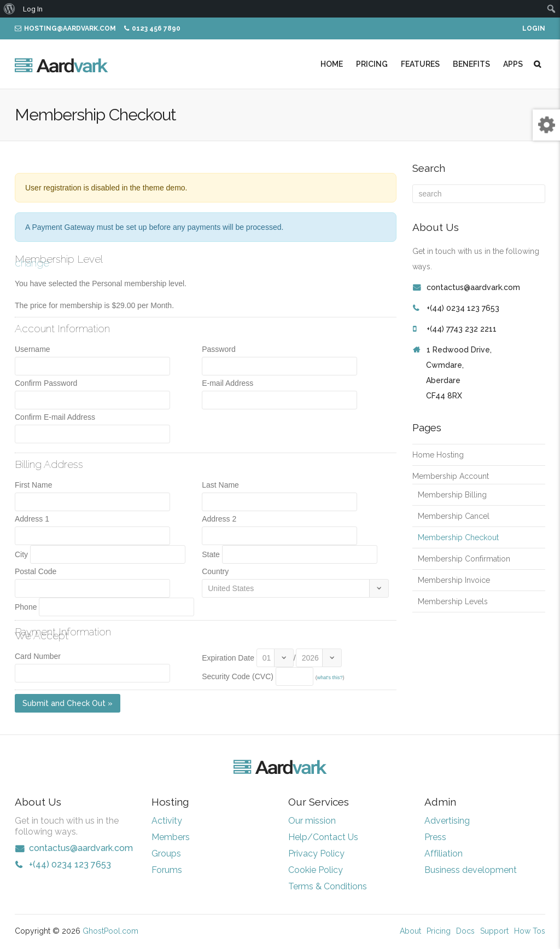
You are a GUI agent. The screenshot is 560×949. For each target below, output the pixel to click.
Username (33, 349)
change (32, 263)
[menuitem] (10, 9)
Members (171, 837)
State (211, 554)
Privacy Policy (316, 853)
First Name (33, 485)
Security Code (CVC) (238, 676)
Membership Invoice (454, 580)
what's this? (330, 678)
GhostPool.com (110, 931)
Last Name (220, 485)
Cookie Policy (316, 870)
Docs (465, 931)
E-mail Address (227, 383)
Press (435, 837)
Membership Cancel (454, 516)
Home (332, 64)
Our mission (312, 821)
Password (218, 349)
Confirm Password (46, 383)
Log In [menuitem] (33, 8)
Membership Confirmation (464, 559)
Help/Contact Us (323, 837)
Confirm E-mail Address (55, 417)
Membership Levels (453, 601)
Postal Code (36, 571)
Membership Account (451, 476)
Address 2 (219, 519)
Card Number (38, 656)
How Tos (530, 931)
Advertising (447, 821)
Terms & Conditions (328, 886)
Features (420, 64)
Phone (26, 607)
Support (494, 931)
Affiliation (444, 853)
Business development (471, 870)
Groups (166, 853)
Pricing (372, 64)
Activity (167, 821)
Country (215, 571)
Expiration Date (228, 658)
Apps (513, 64)
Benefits (471, 64)
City (21, 554)
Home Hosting (438, 455)
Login (534, 28)
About (410, 931)
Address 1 (32, 519)
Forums (167, 870)
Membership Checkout (458, 537)
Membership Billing (452, 495)
